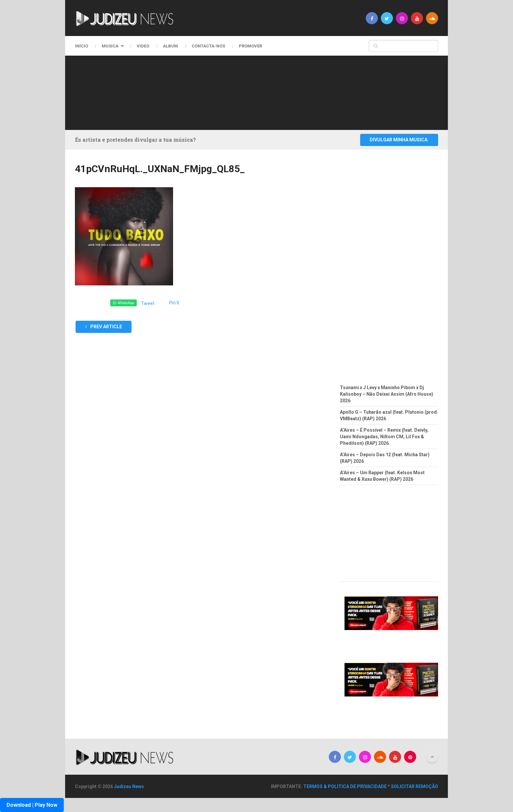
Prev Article (104, 327)
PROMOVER (250, 46)
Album (170, 46)
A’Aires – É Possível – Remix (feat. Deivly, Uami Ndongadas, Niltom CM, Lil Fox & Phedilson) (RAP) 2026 (384, 437)
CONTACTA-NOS (208, 46)
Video (143, 46)
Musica (110, 46)
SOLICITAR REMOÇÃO (415, 786)
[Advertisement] (255, 92)
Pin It (174, 303)
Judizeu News (129, 786)
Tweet (148, 303)
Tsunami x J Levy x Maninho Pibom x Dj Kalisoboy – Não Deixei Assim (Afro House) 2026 (387, 394)
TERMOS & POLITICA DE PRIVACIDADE (345, 786)
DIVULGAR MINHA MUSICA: (399, 140)
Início (81, 46)
